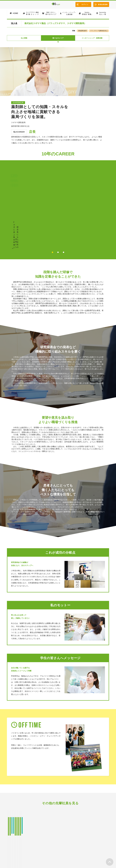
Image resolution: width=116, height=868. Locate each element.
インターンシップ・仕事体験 (52, 850)
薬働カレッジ (21, 850)
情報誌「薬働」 (71, 850)
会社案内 (92, 850)
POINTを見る (83, 207)
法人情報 (24, 39)
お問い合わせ (104, 850)
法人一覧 (83, 850)
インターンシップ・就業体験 (92, 39)
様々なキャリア (58, 39)
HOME (10, 850)
